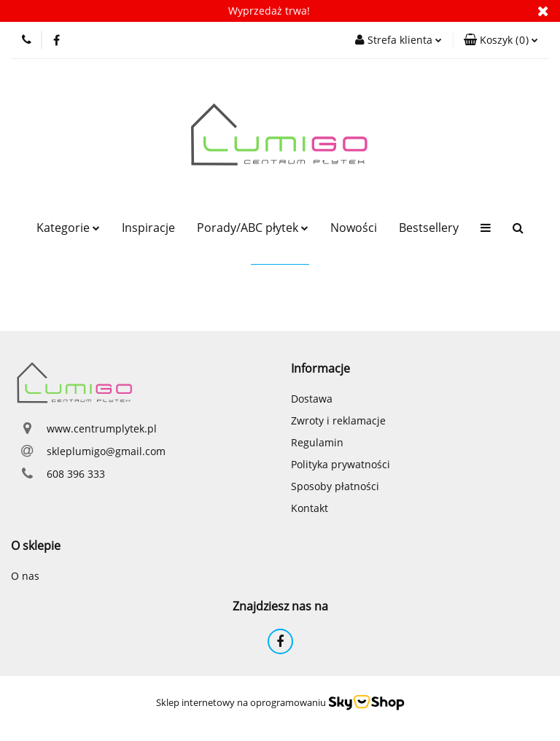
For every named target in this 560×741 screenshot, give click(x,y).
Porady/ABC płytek (253, 228)
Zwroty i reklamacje (338, 420)
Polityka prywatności (341, 464)
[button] (501, 40)
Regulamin (317, 442)
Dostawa (312, 399)
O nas (25, 576)
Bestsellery (429, 228)
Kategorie (68, 228)
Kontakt (310, 508)
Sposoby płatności (335, 486)
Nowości (354, 228)
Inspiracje (148, 228)
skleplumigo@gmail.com (106, 451)
